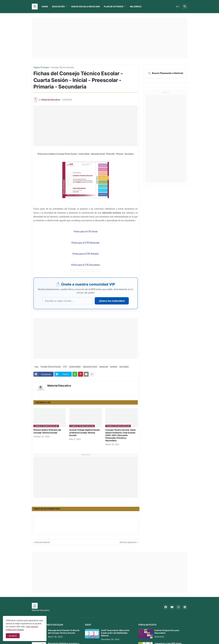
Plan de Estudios (114, 6)
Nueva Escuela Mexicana (86, 6)
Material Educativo (59, 386)
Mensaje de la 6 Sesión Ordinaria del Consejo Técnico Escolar (64, 632)
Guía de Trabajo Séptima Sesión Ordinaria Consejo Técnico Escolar (85, 432)
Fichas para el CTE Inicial (85, 231)
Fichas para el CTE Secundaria (86, 265)
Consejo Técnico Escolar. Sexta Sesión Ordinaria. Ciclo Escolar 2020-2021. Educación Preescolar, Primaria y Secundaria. (120, 435)
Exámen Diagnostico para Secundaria (167, 632)
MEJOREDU (136, 6)
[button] (178, 7)
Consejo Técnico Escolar (62, 67)
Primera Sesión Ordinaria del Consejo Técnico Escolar (47, 431)
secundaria (124, 367)
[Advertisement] (110, 38)
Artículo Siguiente (128, 542)
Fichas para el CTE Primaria (86, 254)
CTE (65, 367)
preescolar (104, 367)
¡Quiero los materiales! (112, 301)
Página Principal (41, 67)
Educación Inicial (90, 367)
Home (45, 6)
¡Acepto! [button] (13, 636)
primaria (114, 367)
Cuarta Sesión (75, 367)
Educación (58, 6)
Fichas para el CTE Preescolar (86, 243)
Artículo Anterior (43, 542)
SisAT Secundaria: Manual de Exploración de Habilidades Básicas (115, 633)
